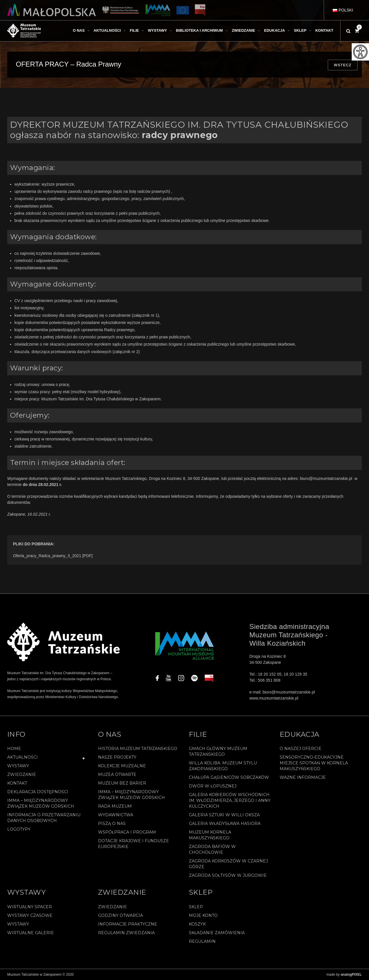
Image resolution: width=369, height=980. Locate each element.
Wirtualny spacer (30, 907)
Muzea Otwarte (117, 774)
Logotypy (19, 829)
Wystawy (18, 766)
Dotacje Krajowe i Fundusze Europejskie (133, 844)
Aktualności (22, 757)
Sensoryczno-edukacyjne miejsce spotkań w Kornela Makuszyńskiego (314, 763)
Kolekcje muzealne (122, 766)
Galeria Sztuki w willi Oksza (224, 815)
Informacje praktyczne (128, 924)
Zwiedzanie (22, 774)
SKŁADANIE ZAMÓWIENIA (217, 933)
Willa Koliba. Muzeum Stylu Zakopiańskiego (223, 766)
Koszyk (197, 924)
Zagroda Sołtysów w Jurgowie (228, 875)
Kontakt (17, 783)
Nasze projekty (117, 757)
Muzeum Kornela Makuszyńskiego (210, 835)
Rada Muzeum (115, 806)
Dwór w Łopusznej (213, 786)
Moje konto (203, 915)
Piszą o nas (112, 823)
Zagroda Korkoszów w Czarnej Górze (228, 864)
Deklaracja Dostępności (38, 792)
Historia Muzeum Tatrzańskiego (138, 749)
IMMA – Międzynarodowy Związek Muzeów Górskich (41, 803)
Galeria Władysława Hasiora (225, 823)
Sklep (196, 907)
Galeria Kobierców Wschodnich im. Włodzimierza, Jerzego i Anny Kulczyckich (230, 800)
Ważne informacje (303, 777)
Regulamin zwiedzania (126, 933)
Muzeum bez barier (122, 783)
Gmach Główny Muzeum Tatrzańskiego (218, 751)
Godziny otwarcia (121, 915)
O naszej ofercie (301, 749)
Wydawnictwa (116, 815)
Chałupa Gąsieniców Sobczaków (229, 777)
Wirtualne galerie (31, 933)
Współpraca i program (127, 832)
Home (14, 749)
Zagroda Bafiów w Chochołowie (212, 849)
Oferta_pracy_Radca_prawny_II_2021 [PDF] (53, 556)
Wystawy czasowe (30, 915)
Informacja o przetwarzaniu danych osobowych (44, 818)
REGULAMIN (202, 941)
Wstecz (343, 65)
